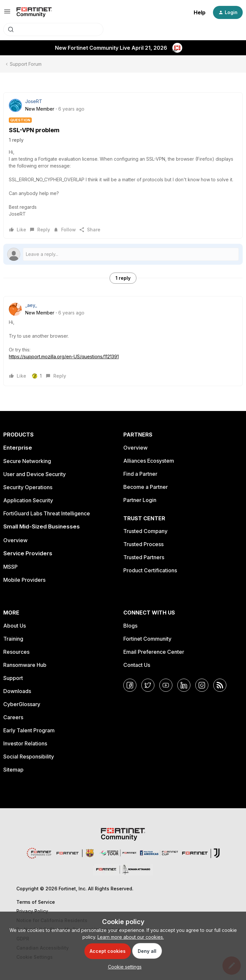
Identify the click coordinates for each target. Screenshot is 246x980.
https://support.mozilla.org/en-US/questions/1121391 (64, 356)
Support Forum (26, 64)
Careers (13, 717)
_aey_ (31, 305)
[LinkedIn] (184, 685)
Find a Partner (140, 474)
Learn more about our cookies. (131, 937)
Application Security (28, 500)
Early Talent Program (29, 730)
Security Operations (28, 487)
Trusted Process (143, 544)
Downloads (17, 691)
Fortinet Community (147, 639)
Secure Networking (27, 461)
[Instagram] (202, 685)
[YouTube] (166, 685)
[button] (7, 14)
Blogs (130, 626)
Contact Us (137, 665)
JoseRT (34, 101)
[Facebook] (130, 685)
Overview (15, 540)
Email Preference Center (154, 652)
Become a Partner (146, 487)
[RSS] (220, 685)
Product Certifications (150, 570)
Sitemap (13, 770)
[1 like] (37, 376)
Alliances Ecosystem (149, 461)
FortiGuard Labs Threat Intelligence (47, 513)
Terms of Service (36, 902)
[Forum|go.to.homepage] (34, 12)
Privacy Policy (32, 911)
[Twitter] (148, 685)
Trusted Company (145, 531)
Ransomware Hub (25, 665)
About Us (15, 626)
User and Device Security (35, 474)
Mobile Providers (24, 580)
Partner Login (140, 500)
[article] (123, 341)
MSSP (10, 567)
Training (13, 639)
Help (200, 12)
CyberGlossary (22, 704)
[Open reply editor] (123, 254)
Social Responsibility (29, 757)
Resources (16, 652)
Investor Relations (25, 743)
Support (13, 678)
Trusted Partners (144, 557)
